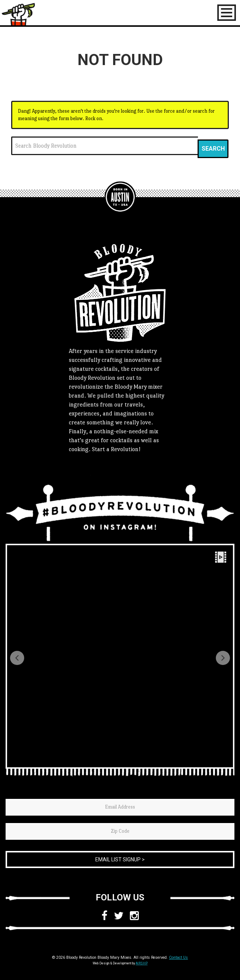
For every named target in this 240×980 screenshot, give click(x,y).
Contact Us (178, 957)
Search (213, 149)
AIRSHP (142, 963)
